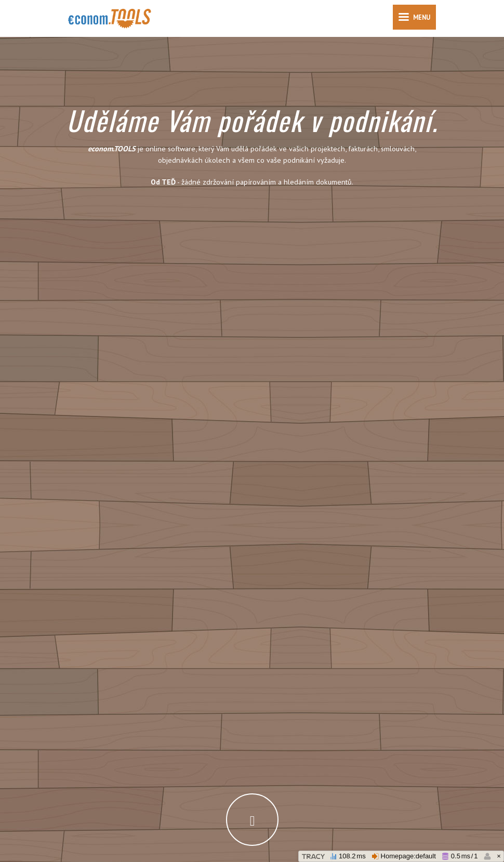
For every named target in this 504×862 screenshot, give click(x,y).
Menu (414, 21)
